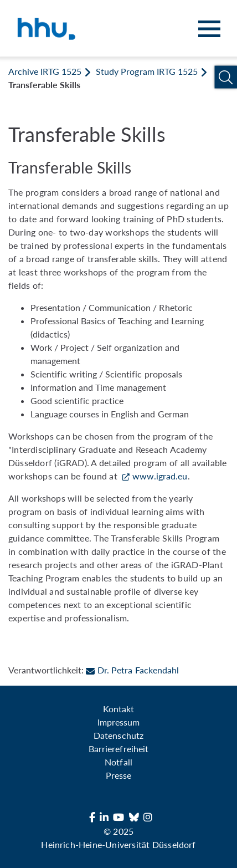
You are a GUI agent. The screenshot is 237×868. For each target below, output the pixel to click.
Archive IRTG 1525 (45, 71)
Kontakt (118, 709)
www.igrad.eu (160, 476)
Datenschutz (118, 735)
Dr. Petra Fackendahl (132, 670)
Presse (118, 775)
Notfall (118, 762)
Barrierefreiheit (118, 749)
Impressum (118, 722)
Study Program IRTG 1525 (146, 71)
